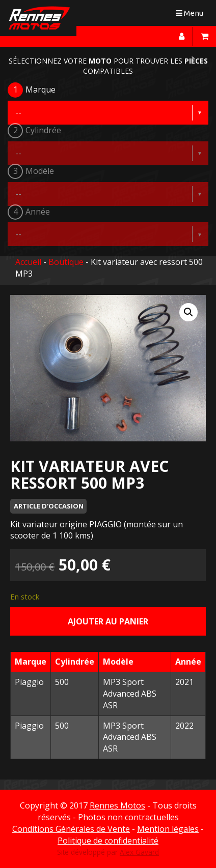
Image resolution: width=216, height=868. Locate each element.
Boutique (66, 262)
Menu (192, 15)
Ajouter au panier (108, 621)
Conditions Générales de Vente (71, 829)
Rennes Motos (117, 805)
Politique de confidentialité (108, 841)
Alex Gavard (139, 852)
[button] (188, 312)
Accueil (28, 262)
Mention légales (168, 829)
